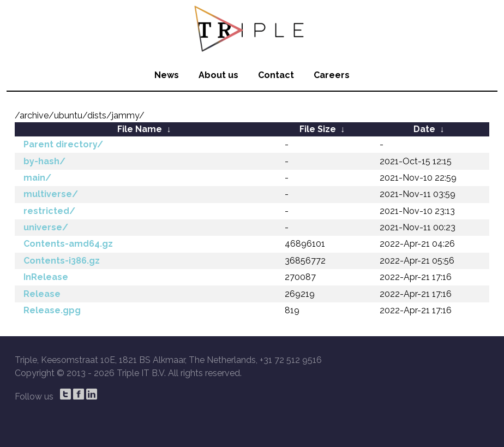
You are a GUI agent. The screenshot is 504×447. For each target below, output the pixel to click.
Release (42, 294)
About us (218, 75)
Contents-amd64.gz (68, 244)
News (167, 75)
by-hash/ (44, 161)
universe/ (46, 227)
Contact (276, 75)
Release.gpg (52, 310)
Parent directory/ (63, 144)
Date (424, 129)
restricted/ (49, 211)
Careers (332, 75)
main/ (37, 178)
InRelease (46, 277)
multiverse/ (51, 194)
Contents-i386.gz (62, 261)
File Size (318, 129)
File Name (140, 129)
